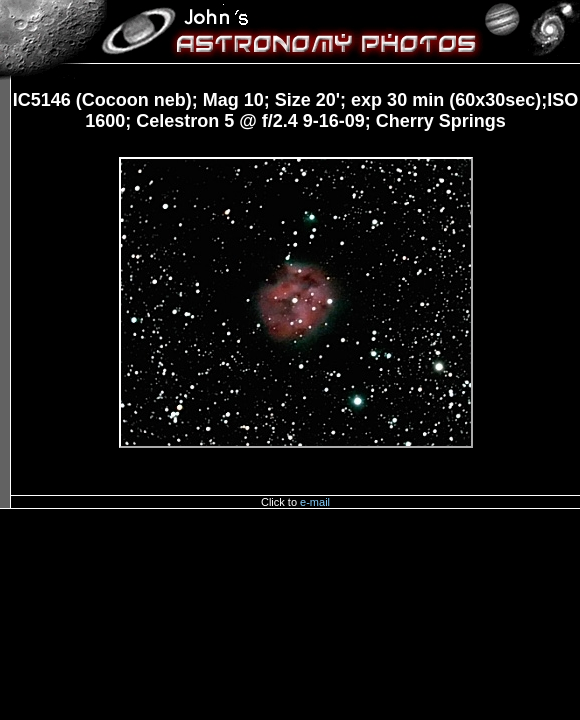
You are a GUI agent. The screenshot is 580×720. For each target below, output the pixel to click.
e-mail (315, 502)
